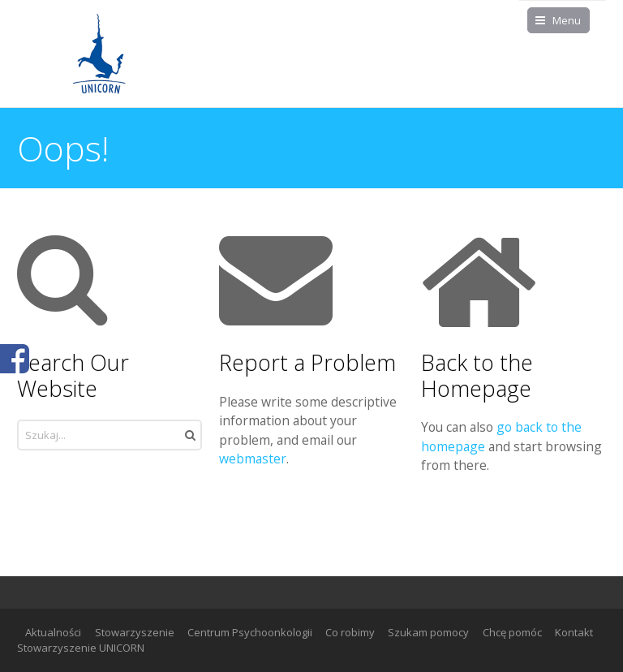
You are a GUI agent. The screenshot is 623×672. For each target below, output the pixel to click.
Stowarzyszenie (135, 632)
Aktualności (53, 632)
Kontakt (574, 632)
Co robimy (350, 632)
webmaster (253, 459)
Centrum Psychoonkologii (250, 632)
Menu (567, 20)
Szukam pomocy (428, 632)
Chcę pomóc (512, 632)
